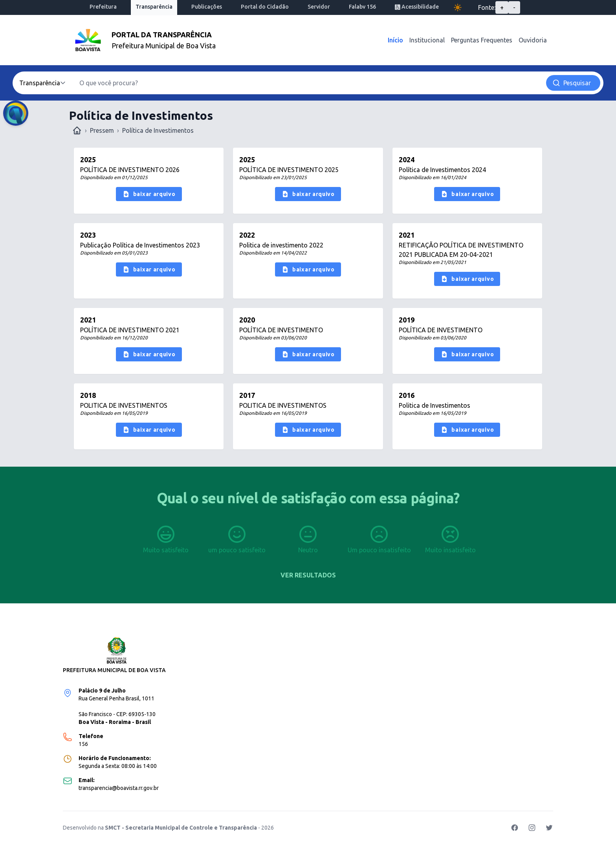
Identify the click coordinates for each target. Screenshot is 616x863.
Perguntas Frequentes (482, 40)
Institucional (427, 40)
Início (395, 40)
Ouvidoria (533, 40)
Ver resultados (308, 575)
